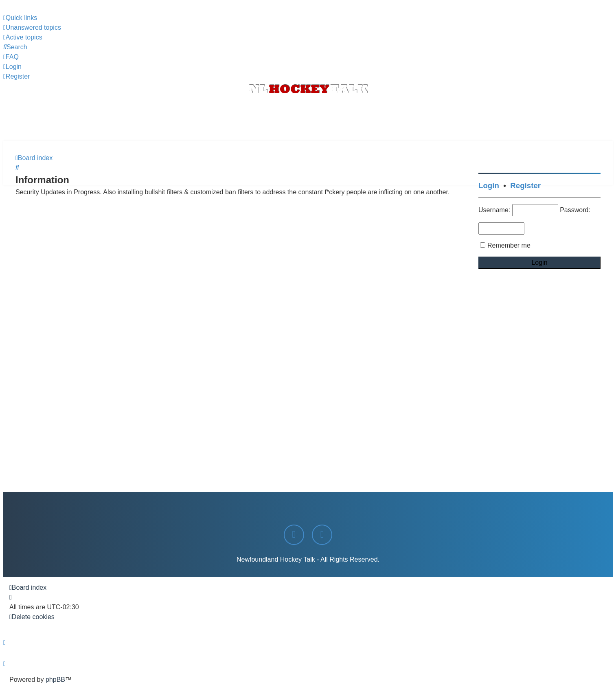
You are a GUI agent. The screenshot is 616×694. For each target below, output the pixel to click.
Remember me (509, 245)
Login (489, 186)
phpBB (55, 680)
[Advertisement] (308, 119)
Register (525, 186)
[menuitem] (32, 28)
